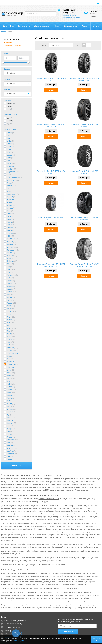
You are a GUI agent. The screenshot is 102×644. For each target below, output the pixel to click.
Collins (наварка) (13, 177)
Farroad (9, 219)
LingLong (10, 297)
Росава (9, 459)
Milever (9, 314)
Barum (9, 163)
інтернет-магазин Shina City (49, 499)
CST (8, 189)
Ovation (9, 337)
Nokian (9, 328)
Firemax (9, 225)
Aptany (9, 144)
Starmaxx (10, 390)
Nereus (9, 320)
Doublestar (10, 200)
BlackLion (10, 169)
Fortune (9, 230)
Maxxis (9, 306)
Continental (11, 180)
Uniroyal (9, 429)
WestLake (10, 448)
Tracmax (10, 418)
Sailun (9, 378)
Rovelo (9, 373)
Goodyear (10, 247)
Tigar (8, 406)
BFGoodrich (11, 166)
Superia (9, 398)
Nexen (9, 323)
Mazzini (9, 309)
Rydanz (9, 376)
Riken (9, 359)
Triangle (9, 423)
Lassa (9, 289)
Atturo (9, 158)
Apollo (9, 141)
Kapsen (9, 270)
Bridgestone (11, 172)
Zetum (9, 457)
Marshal (9, 300)
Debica (9, 191)
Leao (8, 295)
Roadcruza (10, 362)
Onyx (8, 331)
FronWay (10, 233)
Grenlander (10, 250)
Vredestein (10, 440)
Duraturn (10, 208)
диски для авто (51, 605)
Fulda (8, 236)
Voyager (9, 437)
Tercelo (9, 404)
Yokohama (10, 454)
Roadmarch (11, 364)
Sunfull (9, 392)
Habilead (10, 256)
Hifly (8, 264)
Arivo (8, 152)
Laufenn (9, 292)
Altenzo (9, 133)
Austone (9, 161)
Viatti (8, 432)
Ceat (8, 175)
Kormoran (10, 275)
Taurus (9, 401)
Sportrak (9, 387)
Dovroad (9, 203)
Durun (9, 211)
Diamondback (11, 194)
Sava (8, 381)
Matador (9, 303)
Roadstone (10, 367)
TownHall (10, 412)
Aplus (8, 138)
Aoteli (8, 136)
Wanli (8, 443)
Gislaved (10, 242)
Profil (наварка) (12, 353)
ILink (8, 267)
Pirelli (8, 345)
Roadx (9, 370)
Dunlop (9, 205)
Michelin (9, 311)
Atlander (9, 155)
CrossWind (10, 186)
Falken (9, 216)
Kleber (9, 272)
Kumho (9, 281)
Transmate (10, 420)
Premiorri (10, 351)
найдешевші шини (28, 544)
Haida (9, 258)
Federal (9, 222)
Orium (9, 334)
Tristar (9, 426)
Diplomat (10, 197)
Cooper (9, 183)
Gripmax (9, 253)
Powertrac (10, 348)
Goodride (10, 244)
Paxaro (9, 339)
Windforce (10, 451)
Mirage (9, 317)
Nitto (8, 325)
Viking (9, 434)
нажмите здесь (18, 641)
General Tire (11, 239)
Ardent (9, 149)
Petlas (9, 342)
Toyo (8, 415)
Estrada (9, 214)
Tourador (10, 409)
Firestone (10, 228)
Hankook (10, 261)
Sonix (8, 384)
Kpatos (9, 278)
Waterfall (10, 445)
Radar (9, 356)
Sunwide (10, 395)
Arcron (9, 147)
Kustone (9, 284)
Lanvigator (10, 286)
